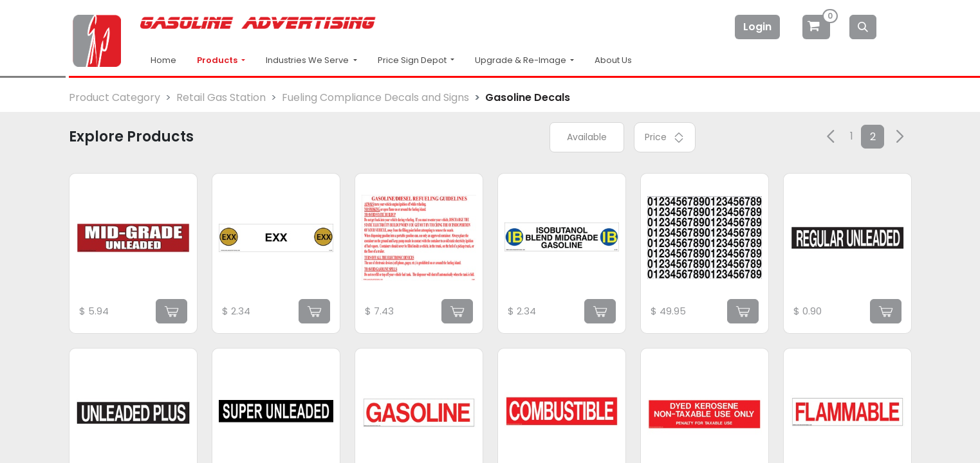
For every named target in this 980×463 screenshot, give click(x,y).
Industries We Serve (308, 60)
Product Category (115, 97)
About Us (613, 60)
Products (218, 60)
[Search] (863, 27)
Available (587, 137)
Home (163, 60)
